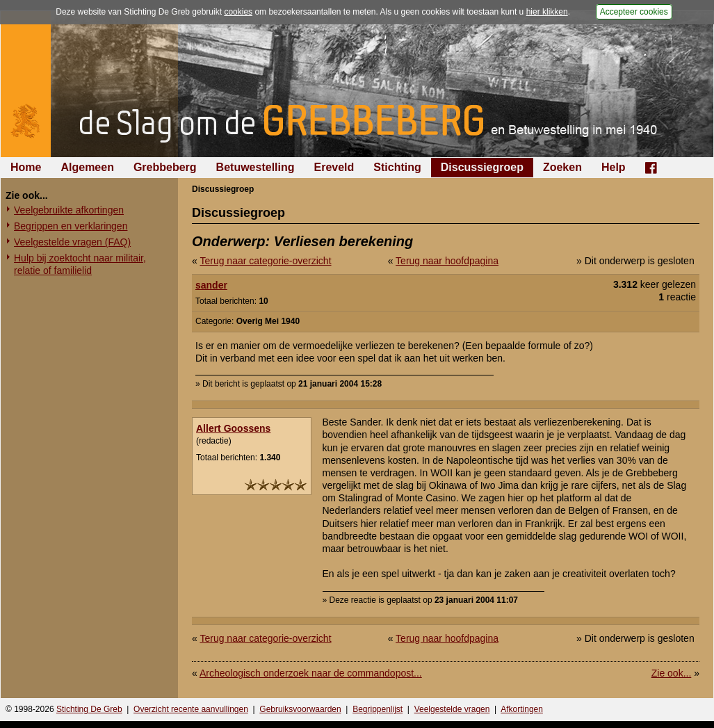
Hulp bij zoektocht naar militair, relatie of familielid (80, 264)
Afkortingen (522, 709)
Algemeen (87, 167)
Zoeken (562, 167)
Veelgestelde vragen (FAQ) (72, 242)
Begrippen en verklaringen (71, 226)
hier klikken (547, 12)
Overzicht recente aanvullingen (191, 709)
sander (211, 285)
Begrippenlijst (378, 709)
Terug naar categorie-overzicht (265, 261)
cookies (238, 12)
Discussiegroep (482, 167)
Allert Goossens (233, 428)
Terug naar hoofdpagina (447, 261)
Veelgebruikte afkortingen (69, 210)
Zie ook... (672, 673)
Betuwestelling (255, 167)
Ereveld (334, 167)
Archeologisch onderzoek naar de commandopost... (311, 673)
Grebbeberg (165, 167)
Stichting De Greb (89, 709)
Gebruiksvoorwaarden (300, 709)
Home (26, 167)
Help (614, 167)
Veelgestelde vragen (452, 709)
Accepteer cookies (634, 12)
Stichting (397, 167)
